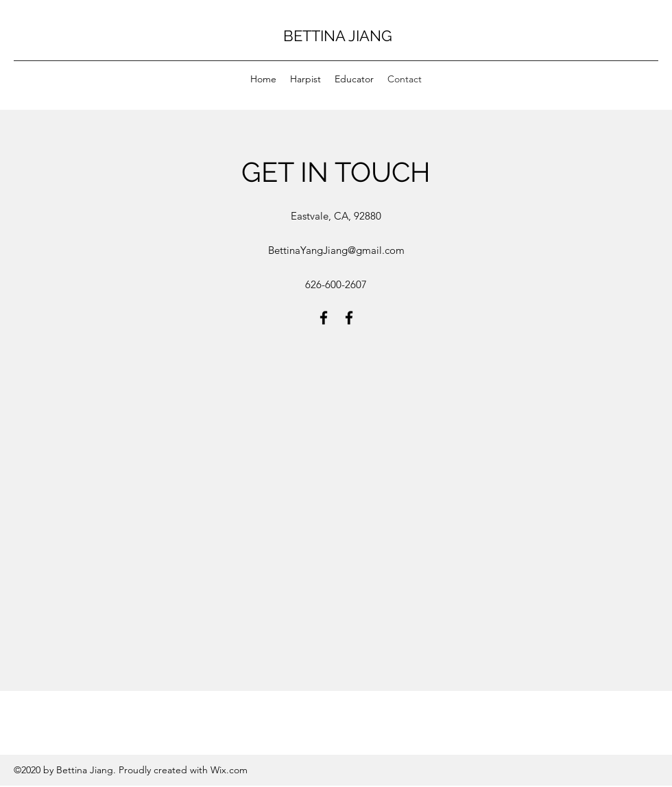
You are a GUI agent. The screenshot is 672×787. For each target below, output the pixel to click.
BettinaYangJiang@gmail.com (336, 250)
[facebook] (324, 318)
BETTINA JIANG (338, 36)
